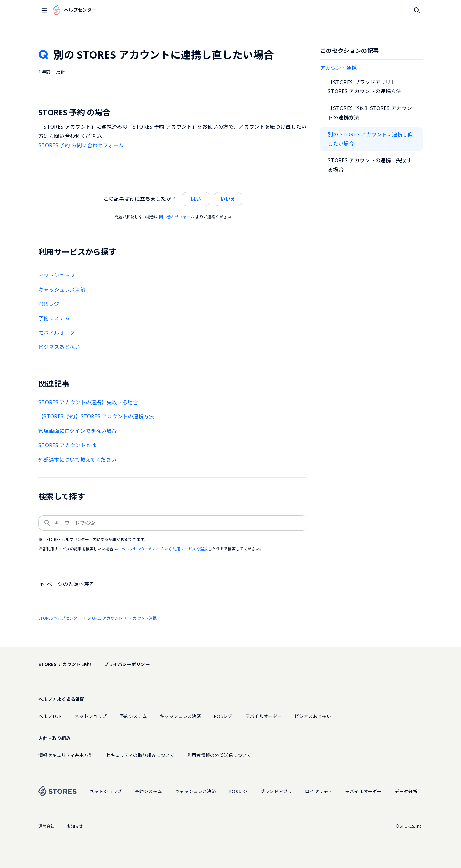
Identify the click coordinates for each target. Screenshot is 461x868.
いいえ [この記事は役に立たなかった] (228, 199)
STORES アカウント (105, 618)
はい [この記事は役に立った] (196, 199)
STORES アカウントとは (67, 445)
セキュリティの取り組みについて (140, 755)
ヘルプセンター (74, 10)
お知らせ (75, 826)
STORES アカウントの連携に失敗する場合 (370, 165)
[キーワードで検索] (173, 523)
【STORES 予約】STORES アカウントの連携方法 (370, 113)
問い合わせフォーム (177, 217)
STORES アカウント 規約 (65, 664)
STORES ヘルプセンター (60, 618)
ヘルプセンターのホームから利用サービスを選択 (165, 549)
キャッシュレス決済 (62, 290)
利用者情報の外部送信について (219, 755)
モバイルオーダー (59, 333)
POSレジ (49, 304)
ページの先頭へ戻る (71, 584)
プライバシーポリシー (127, 664)
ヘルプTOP (50, 716)
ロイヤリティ (319, 791)
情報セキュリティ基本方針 (66, 755)
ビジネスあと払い (59, 347)
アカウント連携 (338, 68)
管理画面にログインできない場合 (78, 431)
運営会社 (46, 826)
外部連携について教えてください (77, 460)
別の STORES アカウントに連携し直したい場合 (370, 139)
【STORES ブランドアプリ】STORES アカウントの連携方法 (364, 87)
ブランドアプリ (276, 791)
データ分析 (406, 791)
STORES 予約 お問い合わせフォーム (81, 145)
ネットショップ (57, 275)
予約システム (54, 318)
